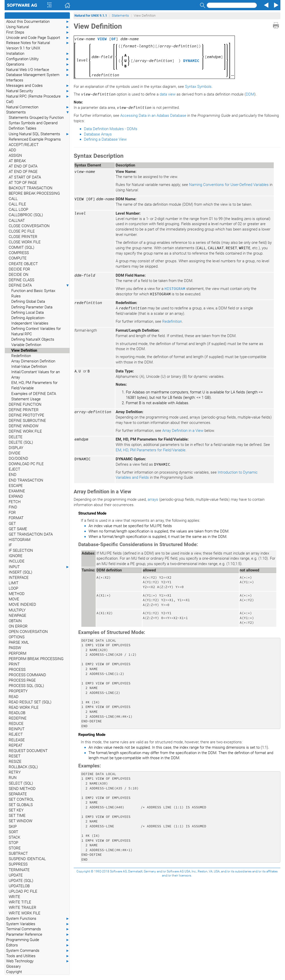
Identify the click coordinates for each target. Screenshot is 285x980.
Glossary (13, 966)
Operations (38, 64)
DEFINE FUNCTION (25, 404)
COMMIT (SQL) (21, 247)
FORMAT (16, 518)
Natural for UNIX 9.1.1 (91, 15)
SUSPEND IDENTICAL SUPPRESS (27, 862)
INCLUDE (17, 561)
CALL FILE (17, 204)
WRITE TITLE (20, 902)
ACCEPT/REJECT (24, 145)
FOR (12, 513)
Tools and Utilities (38, 956)
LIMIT (14, 583)
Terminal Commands (38, 929)
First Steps (38, 32)
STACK (14, 837)
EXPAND (16, 496)
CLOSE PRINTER (23, 237)
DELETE (16, 437)
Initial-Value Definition (29, 367)
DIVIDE (15, 453)
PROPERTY (18, 691)
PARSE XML (19, 642)
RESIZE (15, 762)
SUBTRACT (18, 853)
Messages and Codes (38, 86)
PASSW (15, 648)
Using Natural (38, 27)
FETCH (15, 502)
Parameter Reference (38, 935)
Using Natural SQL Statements (39, 134)
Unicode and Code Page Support (38, 38)
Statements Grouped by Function (36, 118)
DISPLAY (16, 448)
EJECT (14, 469)
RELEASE (17, 740)
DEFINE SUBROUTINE (27, 421)
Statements (38, 112)
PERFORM (18, 653)
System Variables (38, 924)
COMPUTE (18, 258)
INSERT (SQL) (20, 572)
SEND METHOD (22, 789)
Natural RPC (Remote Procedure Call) (38, 99)
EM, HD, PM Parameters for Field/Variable (34, 385)
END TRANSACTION (26, 480)
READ (14, 697)
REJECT (16, 734)
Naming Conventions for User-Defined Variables (229, 185)
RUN (13, 778)
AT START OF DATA (25, 177)
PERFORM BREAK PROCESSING (36, 659)
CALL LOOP (18, 210)
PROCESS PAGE (22, 680)
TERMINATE (19, 870)
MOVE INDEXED (22, 604)
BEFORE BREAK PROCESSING (34, 193)
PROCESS (17, 670)
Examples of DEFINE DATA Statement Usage (34, 396)
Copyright (14, 972)
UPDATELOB (19, 886)
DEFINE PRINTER (24, 410)
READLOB (17, 713)
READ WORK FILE (24, 707)
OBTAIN (15, 621)
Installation (38, 54)
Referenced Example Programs (35, 139)
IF (10, 545)
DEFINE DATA (39, 285)
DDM (250, 94)
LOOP (13, 588)
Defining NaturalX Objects (33, 339)
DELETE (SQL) (21, 442)
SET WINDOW (20, 821)
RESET (15, 756)
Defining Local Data (28, 312)
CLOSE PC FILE (22, 231)
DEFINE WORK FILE (25, 431)
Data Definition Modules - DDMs (111, 129)
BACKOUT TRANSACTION (31, 188)
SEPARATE (18, 794)
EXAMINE (17, 491)
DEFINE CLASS (21, 280)
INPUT (39, 567)
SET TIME (17, 816)
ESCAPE (16, 486)
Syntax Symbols (198, 87)
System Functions (38, 919)
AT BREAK (17, 161)
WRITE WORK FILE (25, 913)
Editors (38, 945)
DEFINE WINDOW (24, 426)
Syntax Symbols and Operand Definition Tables (33, 126)
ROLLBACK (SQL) (23, 767)
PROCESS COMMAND (27, 675)
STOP (13, 843)
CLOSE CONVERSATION (29, 226)
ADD (12, 150)
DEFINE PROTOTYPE (26, 415)
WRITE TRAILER (23, 908)
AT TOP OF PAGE (23, 183)
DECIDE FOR (19, 269)
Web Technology (38, 961)
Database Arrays (98, 134)
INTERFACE (19, 578)
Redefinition (21, 356)
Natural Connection (38, 107)
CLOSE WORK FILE (25, 242)
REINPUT (17, 729)
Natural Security (38, 91)
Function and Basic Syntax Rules (33, 293)
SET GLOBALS (21, 805)
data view (168, 94)
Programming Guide (38, 940)
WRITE (14, 897)
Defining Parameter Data (32, 307)
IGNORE (16, 556)
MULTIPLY (17, 610)
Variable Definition (26, 345)
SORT (13, 832)
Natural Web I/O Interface (38, 70)
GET (12, 524)
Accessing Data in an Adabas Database (153, 116)
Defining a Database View (105, 139)
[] (118, 39)
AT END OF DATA (23, 166)
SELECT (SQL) (21, 783)
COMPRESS (19, 253)
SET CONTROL (21, 799)
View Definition (24, 350)
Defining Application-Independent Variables (30, 321)
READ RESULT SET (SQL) (30, 702)
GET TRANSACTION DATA (31, 534)
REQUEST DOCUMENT (28, 751)
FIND (13, 507)
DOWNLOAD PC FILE (26, 464)
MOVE (14, 599)
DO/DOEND (18, 458)
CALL (13, 199)
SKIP (13, 827)
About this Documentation (38, 22)
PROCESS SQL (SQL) (26, 686)
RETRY (15, 772)
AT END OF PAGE (23, 172)
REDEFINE (18, 718)
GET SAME (18, 529)
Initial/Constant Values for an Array (36, 375)
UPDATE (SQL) (21, 881)
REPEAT (16, 745)
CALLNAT (17, 221)
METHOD (17, 594)
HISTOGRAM (20, 540)
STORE (15, 848)
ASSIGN (15, 155)
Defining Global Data (28, 301)
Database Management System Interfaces (38, 77)
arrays (153, 499)
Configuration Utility (38, 59)
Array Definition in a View (183, 431)
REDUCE (16, 724)
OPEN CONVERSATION (28, 632)
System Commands (38, 951)
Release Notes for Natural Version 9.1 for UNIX (38, 45)
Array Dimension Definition (33, 361)
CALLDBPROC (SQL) (26, 215)
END (13, 475)
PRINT (14, 664)
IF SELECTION (21, 550)
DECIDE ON (19, 275)
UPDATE (16, 875)
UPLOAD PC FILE (23, 891)
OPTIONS (17, 637)
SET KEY (16, 810)
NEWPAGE (18, 616)
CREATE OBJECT (23, 264)
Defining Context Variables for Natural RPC (36, 331)
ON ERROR (18, 626)
